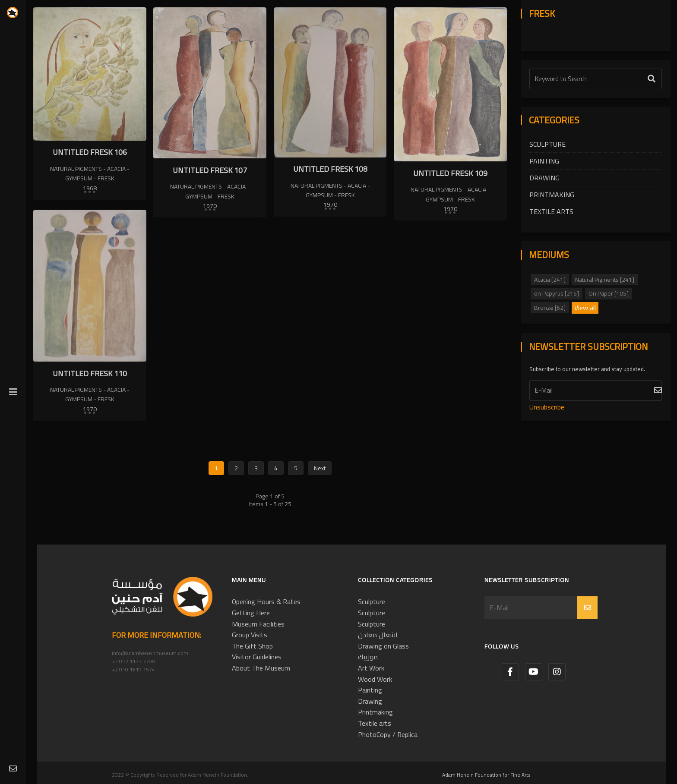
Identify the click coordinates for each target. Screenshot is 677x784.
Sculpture (547, 144)
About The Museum (261, 668)
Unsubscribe (547, 407)
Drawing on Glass (383, 646)
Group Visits (250, 635)
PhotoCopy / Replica (388, 734)
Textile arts (551, 211)
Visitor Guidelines (257, 657)
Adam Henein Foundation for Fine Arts (486, 775)
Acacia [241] (550, 280)
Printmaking (552, 195)
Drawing (544, 178)
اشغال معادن (378, 635)
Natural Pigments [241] (605, 280)
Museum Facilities (258, 624)
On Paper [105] (609, 293)
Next (320, 468)
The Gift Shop (252, 646)
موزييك (368, 657)
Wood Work (375, 679)
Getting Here (251, 613)
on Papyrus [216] (557, 293)
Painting (544, 161)
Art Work (371, 668)
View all (585, 308)
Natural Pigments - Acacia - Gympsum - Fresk (90, 173)
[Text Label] (596, 79)
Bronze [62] (550, 308)
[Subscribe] (596, 390)
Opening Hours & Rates (266, 601)
